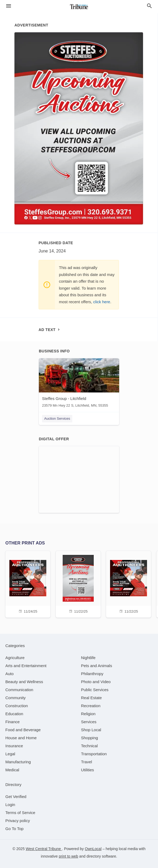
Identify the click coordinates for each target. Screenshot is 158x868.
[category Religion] (88, 714)
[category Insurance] (14, 746)
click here (102, 302)
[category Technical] (90, 746)
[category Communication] (19, 690)
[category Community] (16, 698)
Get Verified (16, 797)
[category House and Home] (21, 738)
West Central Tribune (44, 849)
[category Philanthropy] (92, 674)
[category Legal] (10, 754)
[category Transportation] (94, 754)
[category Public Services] (95, 690)
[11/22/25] (78, 584)
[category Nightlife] (88, 658)
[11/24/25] (28, 584)
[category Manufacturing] (18, 762)
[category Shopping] (90, 738)
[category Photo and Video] (96, 682)
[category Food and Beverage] (23, 730)
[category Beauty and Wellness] (24, 682)
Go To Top (14, 829)
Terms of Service (20, 813)
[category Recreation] (91, 706)
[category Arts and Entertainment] (26, 666)
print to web (69, 856)
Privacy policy (18, 821)
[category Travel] (87, 762)
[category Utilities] (88, 770)
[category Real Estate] (92, 698)
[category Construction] (17, 706)
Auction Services (57, 419)
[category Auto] (10, 674)
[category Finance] (12, 722)
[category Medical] (12, 770)
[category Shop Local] (91, 730)
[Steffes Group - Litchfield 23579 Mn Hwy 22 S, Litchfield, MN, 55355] (79, 384)
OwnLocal (93, 849)
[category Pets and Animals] (97, 666)
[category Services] (89, 722)
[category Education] (14, 714)
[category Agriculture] (15, 658)
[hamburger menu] (9, 6)
